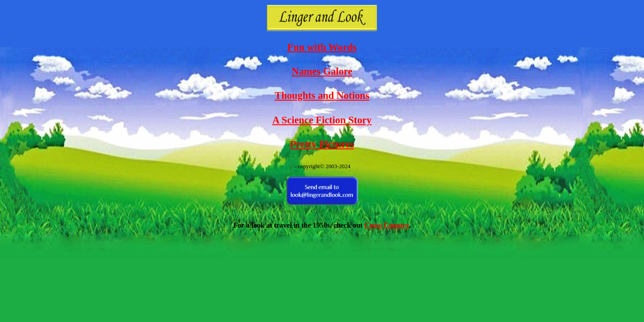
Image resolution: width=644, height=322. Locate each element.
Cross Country (387, 225)
